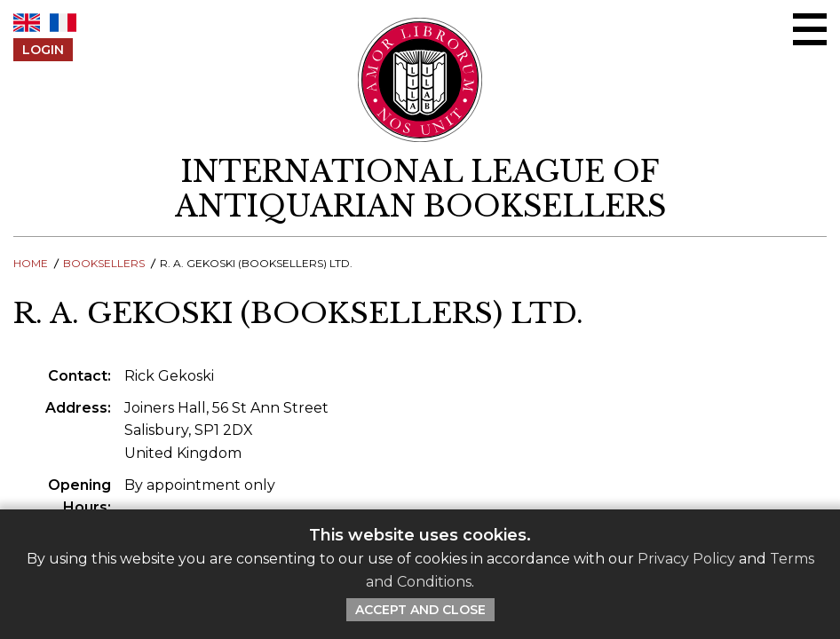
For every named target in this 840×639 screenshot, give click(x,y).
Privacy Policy (686, 559)
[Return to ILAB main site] (420, 80)
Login (43, 50)
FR (63, 23)
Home (31, 263)
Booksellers (104, 263)
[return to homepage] (420, 189)
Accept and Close (420, 610)
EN (27, 23)
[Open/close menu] (810, 29)
